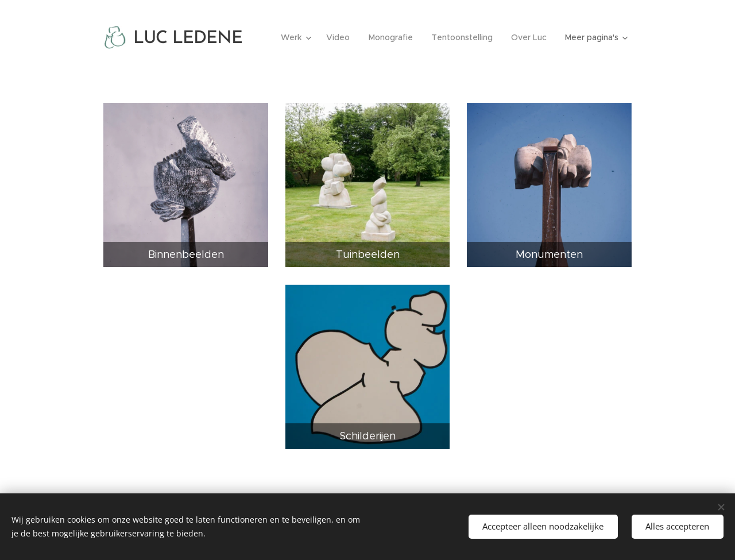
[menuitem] (299, 37)
